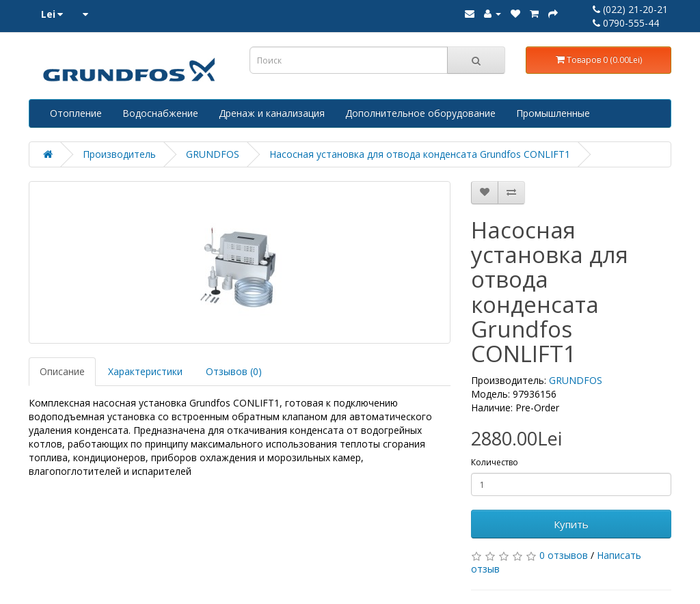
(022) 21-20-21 (630, 9)
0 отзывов (564, 555)
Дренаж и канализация (272, 113)
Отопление (76, 113)
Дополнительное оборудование (420, 113)
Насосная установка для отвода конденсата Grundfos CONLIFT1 (420, 154)
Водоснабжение (160, 113)
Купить (571, 524)
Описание (62, 371)
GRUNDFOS (213, 154)
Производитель (119, 154)
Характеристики (145, 371)
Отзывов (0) (234, 371)
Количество (495, 462)
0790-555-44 (626, 23)
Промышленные (553, 113)
